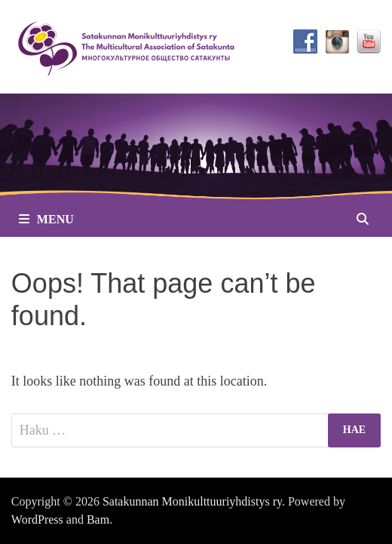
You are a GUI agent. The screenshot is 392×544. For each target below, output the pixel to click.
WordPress (37, 519)
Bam (98, 519)
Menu (46, 219)
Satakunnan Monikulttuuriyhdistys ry (192, 501)
